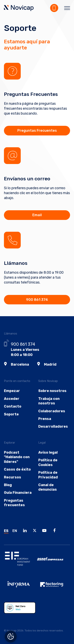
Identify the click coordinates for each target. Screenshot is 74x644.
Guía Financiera (18, 493)
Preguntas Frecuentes (37, 131)
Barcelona (20, 364)
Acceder (12, 399)
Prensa (45, 419)
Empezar (12, 391)
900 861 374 (37, 300)
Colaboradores (52, 411)
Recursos (13, 477)
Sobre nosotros (52, 391)
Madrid (50, 364)
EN (15, 531)
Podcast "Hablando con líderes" (17, 457)
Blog (8, 485)
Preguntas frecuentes (14, 503)
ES (6, 531)
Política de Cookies (48, 462)
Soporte (11, 414)
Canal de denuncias (48, 487)
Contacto (13, 406)
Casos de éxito (17, 469)
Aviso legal (48, 452)
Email (37, 215)
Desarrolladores (53, 426)
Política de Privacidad (48, 475)
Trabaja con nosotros (49, 401)
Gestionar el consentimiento (11, 637)
